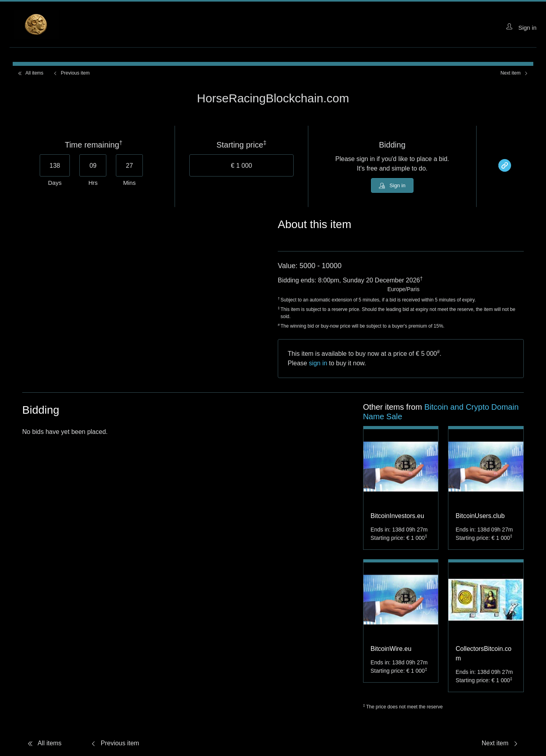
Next (514, 73)
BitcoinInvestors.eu (397, 517)
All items (30, 73)
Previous (71, 73)
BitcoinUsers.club (480, 517)
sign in (318, 365)
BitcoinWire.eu (391, 650)
